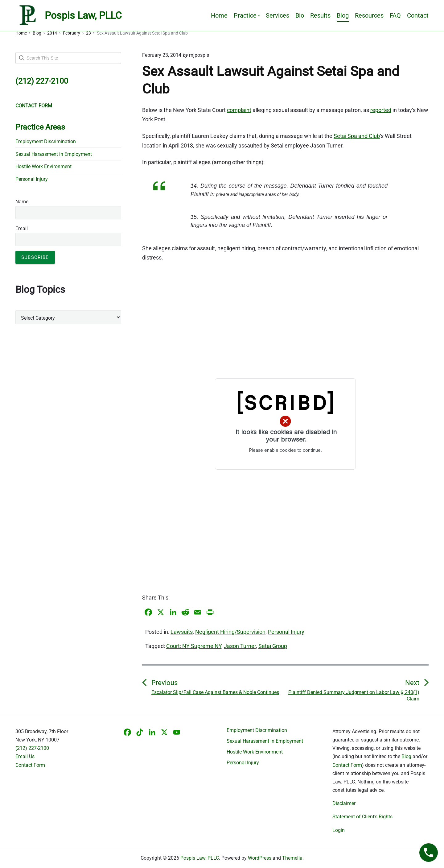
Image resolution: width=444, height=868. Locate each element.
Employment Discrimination (46, 141)
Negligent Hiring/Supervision (230, 632)
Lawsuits (182, 632)
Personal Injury (286, 632)
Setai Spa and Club (357, 136)
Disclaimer (344, 803)
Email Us (25, 756)
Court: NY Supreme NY (194, 646)
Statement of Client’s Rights (362, 817)
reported (381, 110)
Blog (343, 15)
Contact (418, 15)
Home (219, 15)
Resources (369, 15)
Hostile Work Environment (43, 166)
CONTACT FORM (34, 106)
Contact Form (30, 765)
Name (22, 202)
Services (277, 15)
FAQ (395, 15)
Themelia (292, 858)
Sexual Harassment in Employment (54, 154)
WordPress (260, 858)
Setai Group (273, 646)
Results (320, 15)
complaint (239, 110)
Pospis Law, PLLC (200, 858)
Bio (300, 15)
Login (339, 830)
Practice (247, 15)
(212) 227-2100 (32, 748)
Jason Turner (240, 646)
